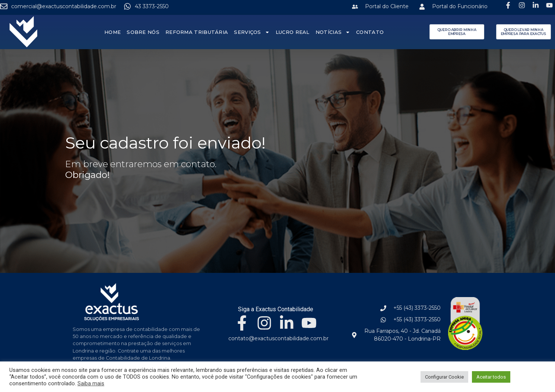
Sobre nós (143, 32)
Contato (370, 32)
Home (112, 32)
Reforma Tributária (197, 32)
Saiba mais (91, 383)
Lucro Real (293, 32)
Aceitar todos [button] (491, 377)
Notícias (333, 32)
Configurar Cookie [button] (444, 377)
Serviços (252, 32)
